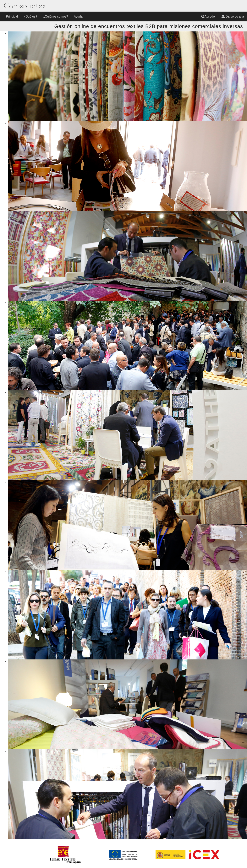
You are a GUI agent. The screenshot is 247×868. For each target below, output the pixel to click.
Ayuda (78, 16)
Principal (12, 16)
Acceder (208, 16)
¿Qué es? (30, 16)
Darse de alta (233, 16)
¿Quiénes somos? (56, 16)
